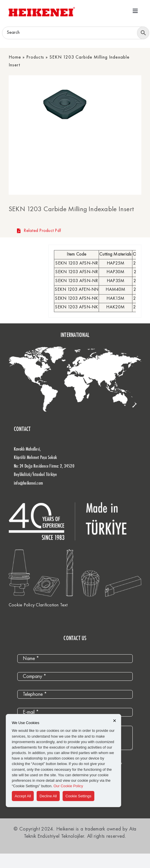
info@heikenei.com (28, 483)
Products (35, 57)
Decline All (48, 796)
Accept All (23, 796)
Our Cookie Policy (68, 786)
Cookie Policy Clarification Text (38, 605)
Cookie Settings (78, 796)
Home (15, 57)
